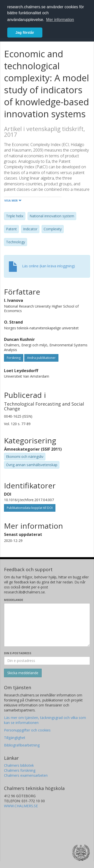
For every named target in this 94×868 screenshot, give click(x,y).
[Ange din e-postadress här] (47, 661)
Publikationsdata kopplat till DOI (30, 508)
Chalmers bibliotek (19, 765)
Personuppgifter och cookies (27, 730)
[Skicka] (23, 673)
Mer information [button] (60, 20)
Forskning (14, 358)
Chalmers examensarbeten (26, 775)
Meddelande (14, 600)
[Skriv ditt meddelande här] (47, 625)
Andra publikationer (41, 358)
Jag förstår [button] (25, 33)
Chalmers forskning (20, 770)
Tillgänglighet (15, 738)
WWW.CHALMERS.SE (21, 806)
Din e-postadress (18, 653)
